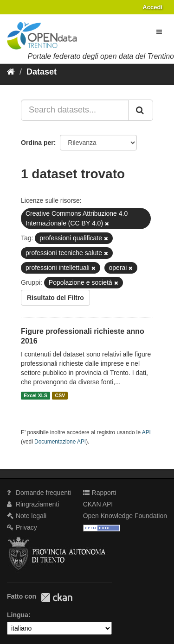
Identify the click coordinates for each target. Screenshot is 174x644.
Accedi (152, 7)
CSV (60, 395)
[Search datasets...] (75, 110)
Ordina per (37, 143)
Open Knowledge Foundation (125, 516)
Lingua (18, 615)
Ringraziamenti (33, 504)
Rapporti (100, 493)
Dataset (42, 72)
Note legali (27, 516)
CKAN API (98, 504)
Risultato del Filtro (55, 298)
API (146, 432)
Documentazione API (60, 442)
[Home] (11, 72)
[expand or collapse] (159, 32)
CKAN (57, 597)
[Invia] (141, 110)
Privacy (22, 527)
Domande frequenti (39, 493)
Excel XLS (35, 395)
